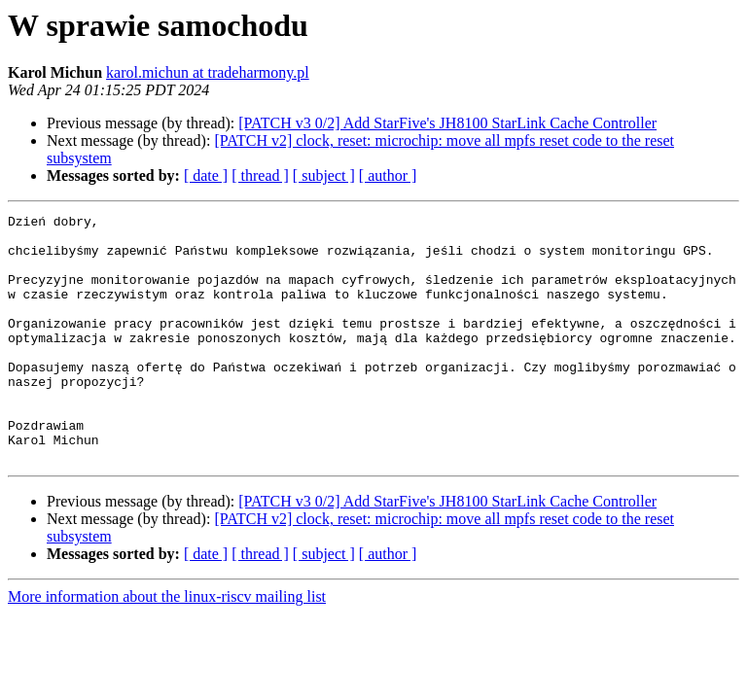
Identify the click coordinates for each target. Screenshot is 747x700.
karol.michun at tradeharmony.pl (208, 72)
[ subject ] (324, 175)
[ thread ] (260, 175)
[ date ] (206, 175)
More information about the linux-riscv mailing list (167, 646)
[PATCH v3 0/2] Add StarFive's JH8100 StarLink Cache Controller (447, 123)
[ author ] (388, 175)
